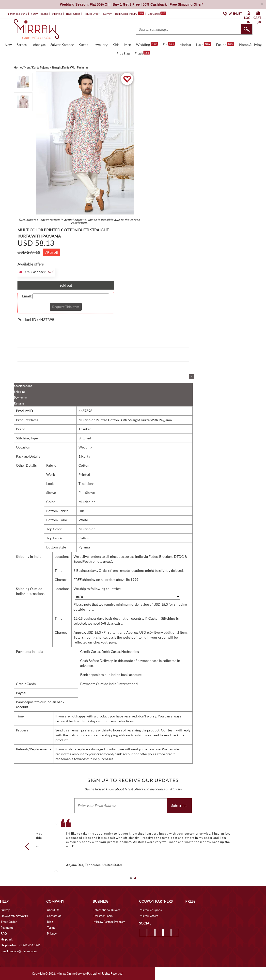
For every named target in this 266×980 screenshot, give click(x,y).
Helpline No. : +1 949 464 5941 (21, 945)
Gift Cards (157, 14)
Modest (185, 45)
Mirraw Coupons (151, 910)
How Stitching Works (14, 916)
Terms (51, 928)
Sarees (22, 45)
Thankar (85, 429)
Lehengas (39, 45)
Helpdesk (7, 939)
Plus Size (123, 53)
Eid (169, 44)
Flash (142, 53)
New (8, 45)
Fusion (225, 44)
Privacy (52, 933)
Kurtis (83, 45)
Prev (28, 846)
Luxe (204, 44)
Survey (107, 14)
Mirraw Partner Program (109, 922)
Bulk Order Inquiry (126, 14)
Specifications (23, 386)
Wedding (147, 44)
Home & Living (250, 45)
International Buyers (107, 910)
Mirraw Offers (149, 916)
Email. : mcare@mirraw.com (19, 951)
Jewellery (100, 45)
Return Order (92, 14)
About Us (53, 910)
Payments (20, 398)
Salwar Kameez (62, 45)
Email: (27, 296)
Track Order (73, 14)
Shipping (20, 392)
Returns (19, 403)
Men (128, 45)
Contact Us (54, 916)
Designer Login (103, 916)
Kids (116, 45)
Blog (50, 922)
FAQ (4, 933)
